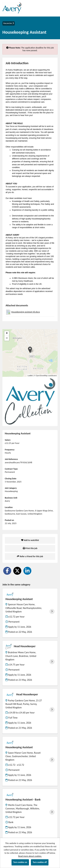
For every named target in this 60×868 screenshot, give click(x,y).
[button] (30, 350)
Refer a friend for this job (30, 556)
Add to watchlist (30, 540)
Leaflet (30, 376)
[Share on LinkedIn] (27, 571)
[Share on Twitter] (17, 571)
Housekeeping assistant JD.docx (26, 312)
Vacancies (9, 23)
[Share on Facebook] (7, 571)
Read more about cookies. (30, 856)
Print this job (30, 548)
